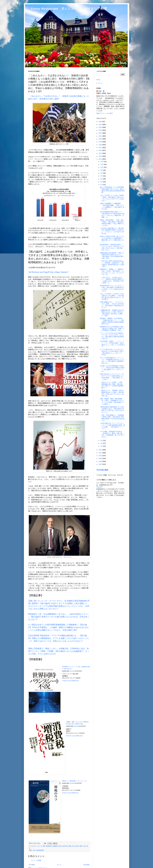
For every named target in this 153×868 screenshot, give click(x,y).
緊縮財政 (49, 846)
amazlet (72, 671)
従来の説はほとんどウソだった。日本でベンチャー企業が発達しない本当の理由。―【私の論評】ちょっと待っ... (112, 377)
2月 (102, 443)
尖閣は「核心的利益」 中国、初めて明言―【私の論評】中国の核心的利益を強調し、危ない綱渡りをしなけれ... (112, 223)
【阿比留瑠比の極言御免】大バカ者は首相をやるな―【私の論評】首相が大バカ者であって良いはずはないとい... (112, 410)
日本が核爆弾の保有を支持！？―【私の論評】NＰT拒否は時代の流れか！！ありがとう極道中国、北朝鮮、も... (112, 214)
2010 (100, 456)
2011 (100, 453)
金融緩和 (55, 846)
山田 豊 (101, 91)
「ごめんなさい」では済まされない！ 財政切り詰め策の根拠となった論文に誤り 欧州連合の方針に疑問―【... (112, 280)
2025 (100, 125)
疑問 (44, 846)
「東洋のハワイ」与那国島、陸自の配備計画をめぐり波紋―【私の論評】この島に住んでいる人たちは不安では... (112, 393)
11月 (102, 164)
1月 (102, 446)
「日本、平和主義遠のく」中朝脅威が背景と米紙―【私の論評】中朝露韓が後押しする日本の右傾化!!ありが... (112, 418)
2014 (100, 156)
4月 (102, 185)
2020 (100, 139)
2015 (100, 153)
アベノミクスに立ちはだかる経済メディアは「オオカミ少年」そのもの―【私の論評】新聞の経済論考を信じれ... (112, 336)
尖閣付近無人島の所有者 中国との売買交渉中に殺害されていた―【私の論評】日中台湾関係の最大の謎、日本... (112, 255)
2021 (100, 136)
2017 (100, 148)
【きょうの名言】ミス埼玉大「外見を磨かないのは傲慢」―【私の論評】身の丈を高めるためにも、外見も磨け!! (112, 296)
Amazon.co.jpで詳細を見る (71, 681)
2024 (100, 127)
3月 (102, 440)
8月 (102, 173)
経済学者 (65, 846)
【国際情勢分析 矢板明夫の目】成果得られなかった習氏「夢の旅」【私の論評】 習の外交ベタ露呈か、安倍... (112, 313)
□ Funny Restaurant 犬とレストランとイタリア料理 (67, 9)
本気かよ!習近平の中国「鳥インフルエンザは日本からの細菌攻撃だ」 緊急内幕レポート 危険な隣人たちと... (113, 239)
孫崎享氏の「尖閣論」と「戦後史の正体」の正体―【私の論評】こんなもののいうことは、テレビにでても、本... (112, 272)
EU (35, 846)
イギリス (39, 846)
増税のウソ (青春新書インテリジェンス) (74, 781)
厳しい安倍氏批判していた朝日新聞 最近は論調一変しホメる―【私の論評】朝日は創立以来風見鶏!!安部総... (113, 190)
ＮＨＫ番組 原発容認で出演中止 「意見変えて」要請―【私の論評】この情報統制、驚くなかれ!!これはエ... (112, 434)
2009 (100, 458)
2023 (100, 130)
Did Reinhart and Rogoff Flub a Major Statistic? (48, 272)
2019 (100, 142)
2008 (100, 461)
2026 (100, 122)
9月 (102, 170)
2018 (100, 145)
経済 (60, 846)
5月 (102, 182)
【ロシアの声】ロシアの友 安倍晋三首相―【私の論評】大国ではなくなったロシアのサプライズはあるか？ (112, 198)
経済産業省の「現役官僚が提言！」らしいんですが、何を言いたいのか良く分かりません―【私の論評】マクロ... (112, 247)
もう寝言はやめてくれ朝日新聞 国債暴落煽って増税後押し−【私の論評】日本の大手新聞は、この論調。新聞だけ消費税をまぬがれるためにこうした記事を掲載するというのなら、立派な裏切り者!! (59, 627)
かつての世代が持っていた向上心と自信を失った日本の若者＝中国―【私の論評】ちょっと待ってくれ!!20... (112, 352)
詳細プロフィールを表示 (105, 113)
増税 (81, 846)
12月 (102, 162)
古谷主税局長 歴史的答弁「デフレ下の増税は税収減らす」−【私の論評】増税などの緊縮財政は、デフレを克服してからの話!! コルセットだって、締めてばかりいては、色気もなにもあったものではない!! (58, 638)
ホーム (59, 865)
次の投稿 (32, 865)
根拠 (70, 846)
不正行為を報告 (102, 470)
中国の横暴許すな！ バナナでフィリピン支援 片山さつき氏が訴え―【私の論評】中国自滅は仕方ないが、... (112, 305)
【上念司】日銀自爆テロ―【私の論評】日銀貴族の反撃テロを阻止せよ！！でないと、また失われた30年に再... (112, 231)
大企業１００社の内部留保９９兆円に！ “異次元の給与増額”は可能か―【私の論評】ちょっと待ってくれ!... (112, 368)
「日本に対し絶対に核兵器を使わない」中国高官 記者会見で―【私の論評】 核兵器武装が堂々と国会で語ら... (112, 264)
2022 (100, 133)
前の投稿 (87, 865)
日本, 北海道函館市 (38, 850)
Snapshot (99, 487)
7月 (102, 176)
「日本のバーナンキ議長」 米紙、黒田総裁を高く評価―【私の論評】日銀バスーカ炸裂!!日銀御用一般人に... (112, 385)
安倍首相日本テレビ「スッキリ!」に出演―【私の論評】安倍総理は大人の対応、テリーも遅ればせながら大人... (112, 288)
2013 (100, 159)
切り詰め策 (75, 846)
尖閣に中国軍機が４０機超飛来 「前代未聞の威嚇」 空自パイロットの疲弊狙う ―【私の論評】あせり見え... (112, 206)
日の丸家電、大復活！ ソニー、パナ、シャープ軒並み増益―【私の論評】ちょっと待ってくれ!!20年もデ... (112, 344)
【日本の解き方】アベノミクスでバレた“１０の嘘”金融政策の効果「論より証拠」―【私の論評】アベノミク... (112, 426)
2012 (100, 450)
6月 (102, 179)
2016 (100, 150)
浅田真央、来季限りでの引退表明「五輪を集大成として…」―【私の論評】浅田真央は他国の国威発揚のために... (112, 321)
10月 (102, 167)
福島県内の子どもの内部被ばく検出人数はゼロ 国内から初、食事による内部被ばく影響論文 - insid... (112, 328)
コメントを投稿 (36, 860)
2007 (100, 464)
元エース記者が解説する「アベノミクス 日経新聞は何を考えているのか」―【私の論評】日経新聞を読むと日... (112, 360)
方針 (84, 846)
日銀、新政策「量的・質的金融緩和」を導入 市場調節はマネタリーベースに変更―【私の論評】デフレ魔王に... (112, 401)
